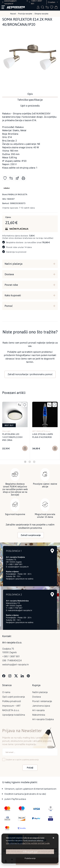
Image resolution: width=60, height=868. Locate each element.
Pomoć (9, 306)
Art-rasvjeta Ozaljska (43, 719)
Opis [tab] (30, 94)
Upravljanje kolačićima (14, 715)
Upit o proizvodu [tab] (30, 106)
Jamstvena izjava (41, 706)
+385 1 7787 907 (15, 608)
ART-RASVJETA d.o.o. (41, 431)
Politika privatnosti (12, 701)
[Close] (30, 852)
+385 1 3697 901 (15, 564)
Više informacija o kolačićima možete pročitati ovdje (28, 843)
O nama (6, 692)
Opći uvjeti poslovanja (13, 697)
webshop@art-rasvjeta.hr (16, 665)
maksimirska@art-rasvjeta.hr (20, 610)
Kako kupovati (13, 295)
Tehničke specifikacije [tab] (30, 100)
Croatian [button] (52, 2)
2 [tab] (30, 462)
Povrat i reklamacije (42, 701)
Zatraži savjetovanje (31, 535)
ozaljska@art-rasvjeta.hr (18, 567)
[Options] (30, 858)
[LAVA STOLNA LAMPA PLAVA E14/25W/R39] (55, 448)
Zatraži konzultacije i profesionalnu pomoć (30, 374)
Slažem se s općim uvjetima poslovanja (22, 760)
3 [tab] (34, 462)
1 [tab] (25, 462)
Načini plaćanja (13, 264)
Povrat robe (11, 285)
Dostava (9, 274)
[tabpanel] (15, 430)
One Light (6, 431)
